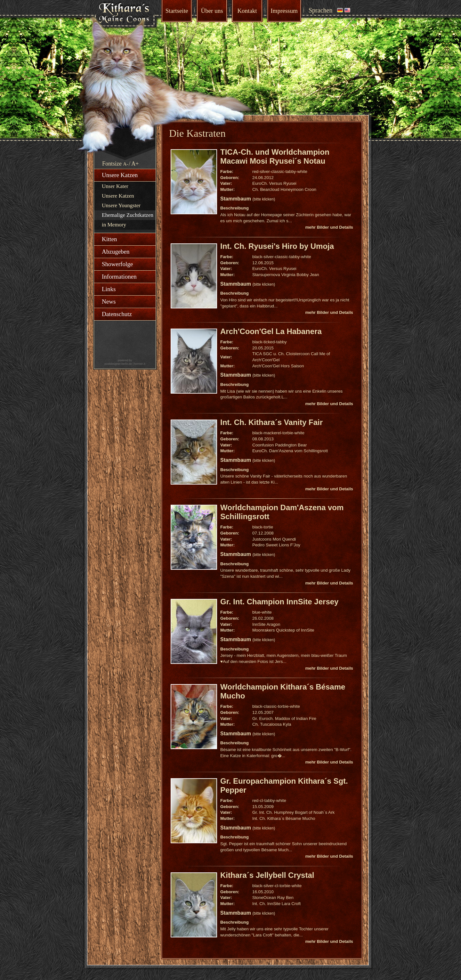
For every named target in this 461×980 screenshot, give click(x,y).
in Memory (114, 225)
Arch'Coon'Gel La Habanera (271, 331)
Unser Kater (115, 186)
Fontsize (112, 164)
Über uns (212, 11)
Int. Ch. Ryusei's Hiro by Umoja (277, 246)
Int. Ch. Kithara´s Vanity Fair (271, 422)
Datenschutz (117, 314)
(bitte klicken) (264, 199)
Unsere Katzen (120, 175)
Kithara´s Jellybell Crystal (267, 875)
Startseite (177, 11)
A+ (135, 164)
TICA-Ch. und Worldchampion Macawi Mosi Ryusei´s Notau (275, 156)
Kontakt (247, 11)
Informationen (119, 277)
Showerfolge (117, 264)
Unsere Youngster (121, 205)
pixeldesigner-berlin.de (118, 364)
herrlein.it (140, 364)
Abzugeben (116, 252)
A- (126, 164)
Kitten (109, 239)
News (109, 302)
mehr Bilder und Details (329, 227)
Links (109, 289)
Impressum (284, 11)
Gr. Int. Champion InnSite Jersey (279, 602)
